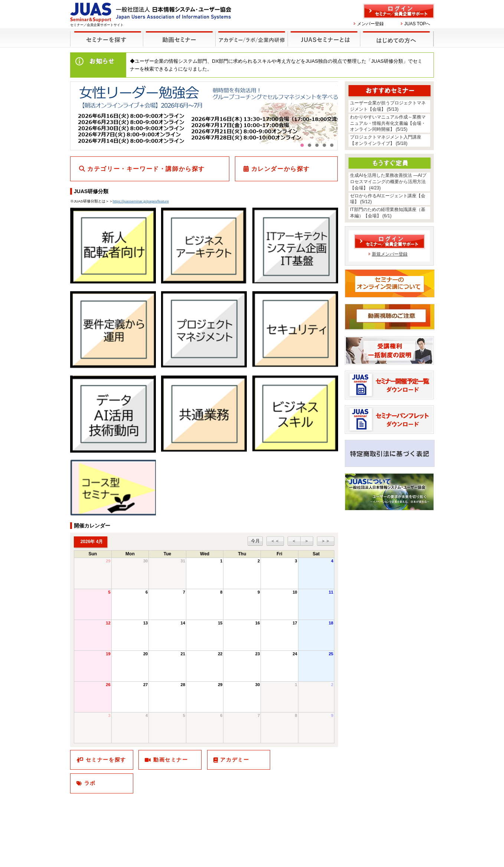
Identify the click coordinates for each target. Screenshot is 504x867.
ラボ (90, 783)
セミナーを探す (105, 34)
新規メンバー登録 (390, 254)
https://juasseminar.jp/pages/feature (141, 201)
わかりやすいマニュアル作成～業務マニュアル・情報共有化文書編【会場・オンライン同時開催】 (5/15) (388, 123)
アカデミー (235, 760)
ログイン (399, 11)
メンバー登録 (370, 24)
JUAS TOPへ (417, 24)
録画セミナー (179, 38)
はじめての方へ (396, 34)
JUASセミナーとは (323, 34)
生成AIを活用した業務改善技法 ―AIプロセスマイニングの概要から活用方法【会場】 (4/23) (388, 182)
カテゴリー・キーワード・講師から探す (146, 169)
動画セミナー (171, 760)
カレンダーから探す (281, 169)
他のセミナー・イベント (250, 34)
